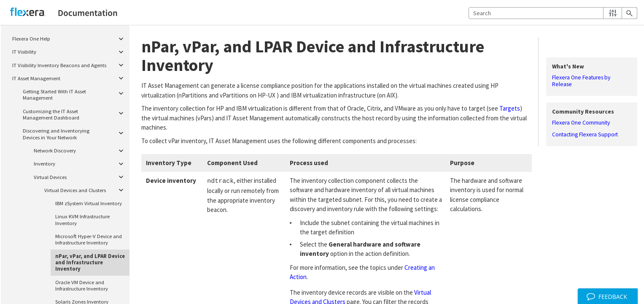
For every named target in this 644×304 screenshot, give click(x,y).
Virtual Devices (80, 177)
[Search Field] (553, 13)
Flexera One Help (70, 39)
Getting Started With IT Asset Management (75, 94)
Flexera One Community (581, 123)
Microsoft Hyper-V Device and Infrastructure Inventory (89, 239)
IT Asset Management (70, 78)
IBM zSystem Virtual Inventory (89, 203)
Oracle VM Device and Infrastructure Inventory (82, 285)
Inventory (80, 164)
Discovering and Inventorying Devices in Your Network (75, 133)
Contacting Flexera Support (585, 135)
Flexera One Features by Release (581, 81)
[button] (613, 13)
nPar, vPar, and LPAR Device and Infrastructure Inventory (90, 262)
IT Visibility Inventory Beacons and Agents (70, 65)
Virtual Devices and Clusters (86, 190)
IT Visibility (70, 52)
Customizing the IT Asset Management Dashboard (75, 113)
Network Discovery (80, 151)
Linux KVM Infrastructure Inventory (82, 219)
